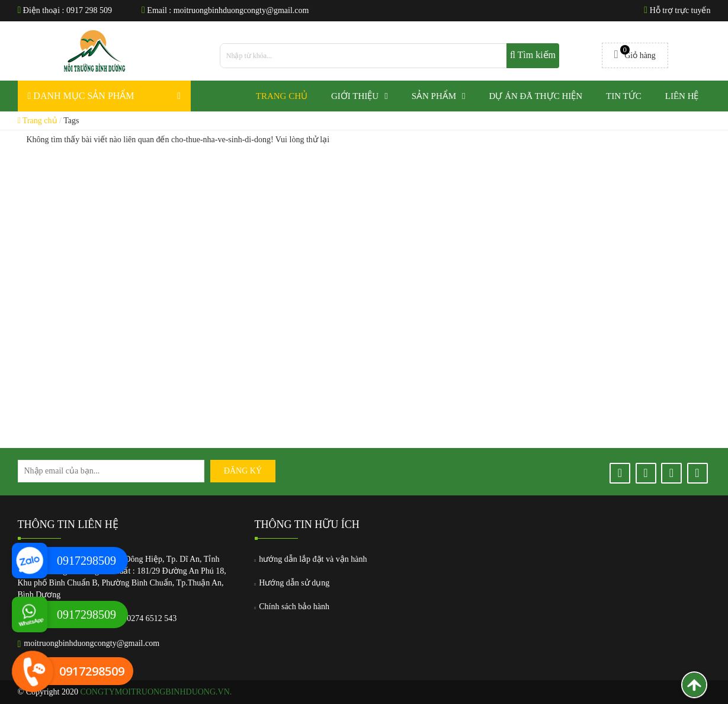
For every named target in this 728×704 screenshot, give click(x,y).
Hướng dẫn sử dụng (292, 583)
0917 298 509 (89, 10)
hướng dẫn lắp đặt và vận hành (311, 559)
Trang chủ (38, 121)
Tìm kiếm (533, 55)
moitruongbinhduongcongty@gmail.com (241, 10)
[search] (389, 56)
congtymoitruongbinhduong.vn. (156, 692)
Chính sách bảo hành (292, 607)
